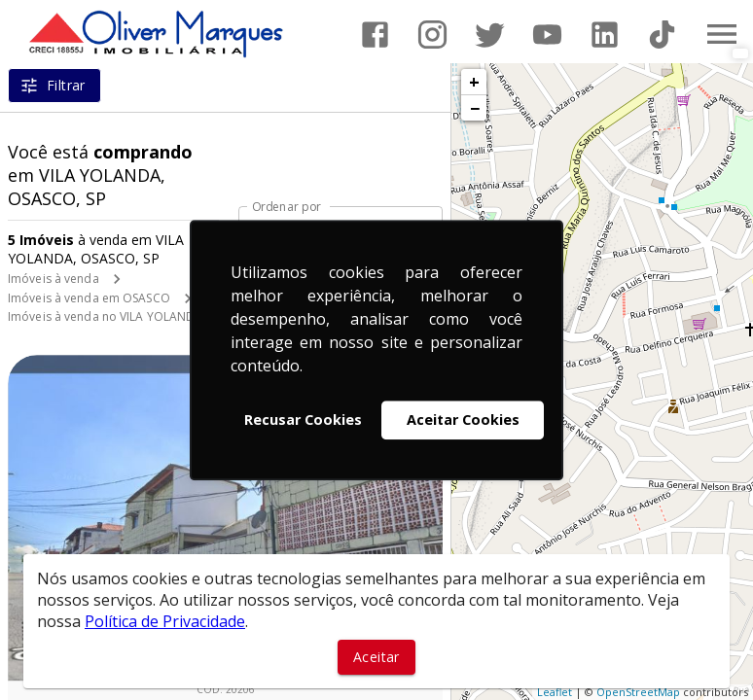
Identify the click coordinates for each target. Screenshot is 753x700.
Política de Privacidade (165, 621)
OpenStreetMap (638, 692)
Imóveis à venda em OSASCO (89, 298)
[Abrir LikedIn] (605, 35)
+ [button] (474, 82)
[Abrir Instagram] (432, 35)
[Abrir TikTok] (662, 35)
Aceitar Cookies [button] (463, 420)
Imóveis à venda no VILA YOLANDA (106, 316)
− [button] (475, 108)
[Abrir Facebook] (375, 35)
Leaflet (555, 692)
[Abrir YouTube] (547, 35)
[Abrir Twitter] (490, 35)
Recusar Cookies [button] (303, 420)
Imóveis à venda (54, 279)
